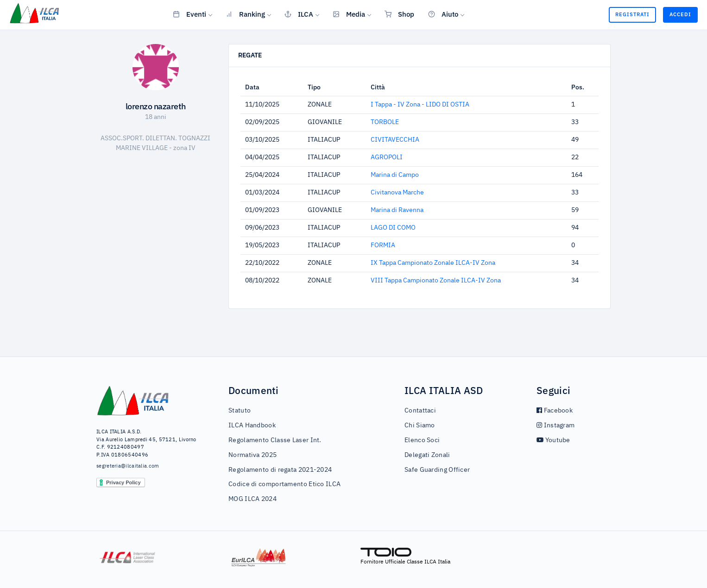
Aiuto (443, 14)
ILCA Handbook (252, 425)
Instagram (555, 425)
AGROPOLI (387, 157)
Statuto (240, 411)
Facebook (555, 411)
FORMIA (383, 245)
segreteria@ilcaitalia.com (128, 466)
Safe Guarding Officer (437, 470)
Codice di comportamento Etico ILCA (284, 484)
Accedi (680, 14)
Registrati (632, 14)
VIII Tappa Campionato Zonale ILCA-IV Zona (436, 281)
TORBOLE (385, 122)
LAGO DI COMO (393, 228)
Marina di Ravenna (397, 210)
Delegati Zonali (427, 455)
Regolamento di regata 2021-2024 (280, 470)
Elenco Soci (422, 440)
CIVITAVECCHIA (395, 140)
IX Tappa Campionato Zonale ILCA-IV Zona (433, 263)
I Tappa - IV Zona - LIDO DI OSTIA (420, 105)
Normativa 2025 (252, 455)
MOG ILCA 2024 (252, 499)
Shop (399, 14)
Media (349, 14)
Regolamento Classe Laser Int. (275, 440)
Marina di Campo (395, 175)
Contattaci (420, 411)
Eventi (189, 14)
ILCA (299, 14)
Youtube (553, 440)
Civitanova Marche (397, 193)
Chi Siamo (420, 425)
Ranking (245, 14)
